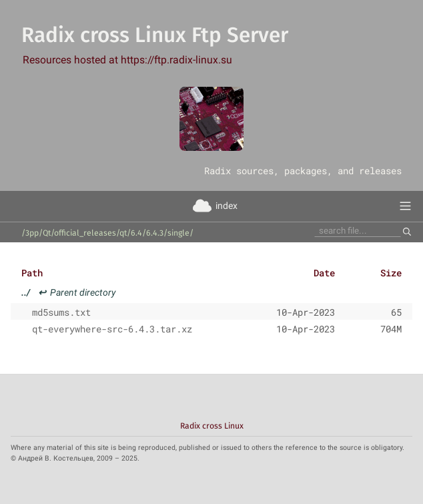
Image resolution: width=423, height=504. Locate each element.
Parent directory (69, 292)
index (227, 206)
